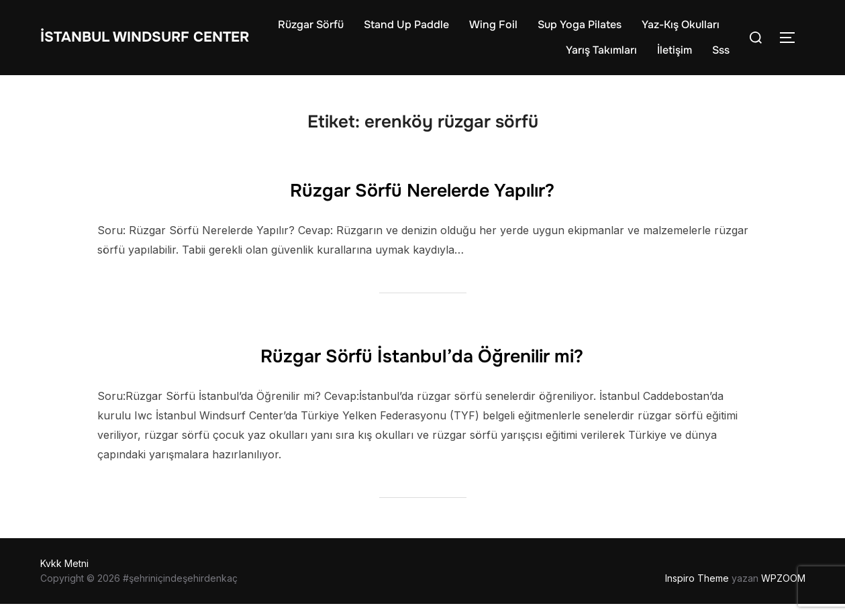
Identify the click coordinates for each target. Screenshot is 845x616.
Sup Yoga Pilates (678, 31)
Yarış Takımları (601, 56)
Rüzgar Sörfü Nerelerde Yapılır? (422, 199)
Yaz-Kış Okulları (507, 56)
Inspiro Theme (697, 590)
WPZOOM (783, 590)
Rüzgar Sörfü (409, 31)
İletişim (675, 56)
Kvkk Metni (64, 575)
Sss (721, 56)
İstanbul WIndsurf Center (133, 43)
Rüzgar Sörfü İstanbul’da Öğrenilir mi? (422, 365)
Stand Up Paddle (504, 31)
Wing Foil (591, 31)
